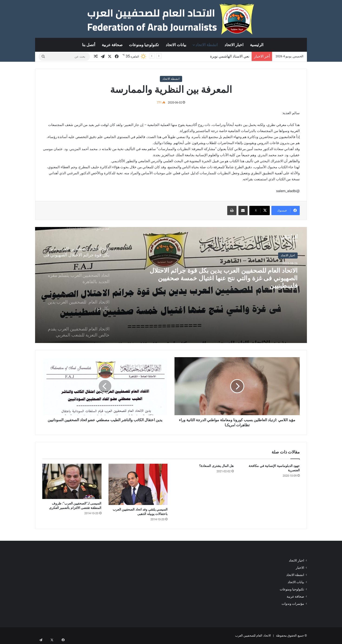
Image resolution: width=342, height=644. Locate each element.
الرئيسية (257, 45)
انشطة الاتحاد (207, 45)
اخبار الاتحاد (234, 45)
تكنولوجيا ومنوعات (144, 45)
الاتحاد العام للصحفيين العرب (253, 636)
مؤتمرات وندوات (293, 604)
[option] (171, 285)
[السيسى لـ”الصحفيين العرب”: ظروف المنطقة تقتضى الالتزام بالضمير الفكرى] (72, 481)
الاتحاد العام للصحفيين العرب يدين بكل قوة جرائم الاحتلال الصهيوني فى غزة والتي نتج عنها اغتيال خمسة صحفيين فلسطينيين (225, 284)
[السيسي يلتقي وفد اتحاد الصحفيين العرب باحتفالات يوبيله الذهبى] (138, 484)
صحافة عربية (112, 45)
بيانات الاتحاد (176, 45)
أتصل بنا (89, 45)
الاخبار (300, 568)
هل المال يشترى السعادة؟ (216, 466)
